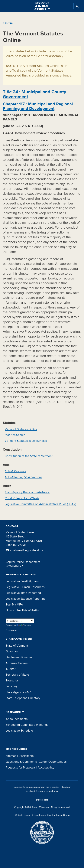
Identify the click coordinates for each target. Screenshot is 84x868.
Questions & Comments (21, 762)
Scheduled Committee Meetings (27, 725)
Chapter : (38, 106)
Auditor (11, 669)
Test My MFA (14, 605)
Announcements (17, 719)
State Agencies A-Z (18, 692)
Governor (12, 651)
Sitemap (11, 756)
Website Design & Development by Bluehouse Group (42, 815)
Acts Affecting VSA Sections (23, 477)
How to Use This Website (22, 610)
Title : (34, 94)
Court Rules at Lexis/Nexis (22, 498)
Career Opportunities (53, 762)
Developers (42, 800)
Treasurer (12, 680)
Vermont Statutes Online (21, 429)
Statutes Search (15, 435)
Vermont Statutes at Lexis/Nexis (26, 441)
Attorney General (17, 663)
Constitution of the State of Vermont (29, 456)
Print (8, 23)
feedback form (33, 791)
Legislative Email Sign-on (22, 581)
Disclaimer (12, 630)
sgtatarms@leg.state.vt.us (24, 550)
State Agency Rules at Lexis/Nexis (27, 492)
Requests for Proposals (21, 768)
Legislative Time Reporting (23, 593)
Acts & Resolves (15, 471)
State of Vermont (17, 646)
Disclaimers (26, 756)
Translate (24, 625)
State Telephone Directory (23, 698)
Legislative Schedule (19, 731)
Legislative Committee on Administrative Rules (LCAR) (40, 504)
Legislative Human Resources (25, 587)
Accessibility (46, 768)
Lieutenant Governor (19, 657)
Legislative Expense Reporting (26, 599)
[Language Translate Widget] (20, 621)
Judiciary (12, 686)
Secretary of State (17, 675)
